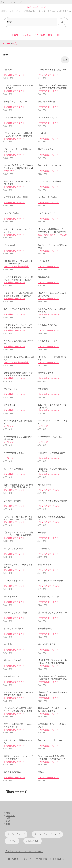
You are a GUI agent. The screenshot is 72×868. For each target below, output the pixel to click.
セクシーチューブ (36, 7)
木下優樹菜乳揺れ (46, 549)
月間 (50, 35)
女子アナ (10, 815)
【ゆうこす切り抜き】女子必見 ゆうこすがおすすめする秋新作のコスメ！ (53, 88)
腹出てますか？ (11, 596)
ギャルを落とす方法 (47, 644)
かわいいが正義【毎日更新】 (16, 267)
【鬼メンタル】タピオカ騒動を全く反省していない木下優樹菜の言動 (18, 136)
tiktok (9, 824)
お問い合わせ (33, 841)
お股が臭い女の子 (46, 373)
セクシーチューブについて (47, 834)
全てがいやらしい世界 (13, 549)
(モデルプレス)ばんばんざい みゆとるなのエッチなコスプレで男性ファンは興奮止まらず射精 (18, 519)
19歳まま (42, 533)
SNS (8, 821)
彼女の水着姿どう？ (12, 676)
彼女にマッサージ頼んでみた (50, 740)
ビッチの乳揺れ (11, 245)
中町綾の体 (43, 389)
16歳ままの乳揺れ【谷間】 (50, 596)
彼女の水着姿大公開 (47, 101)
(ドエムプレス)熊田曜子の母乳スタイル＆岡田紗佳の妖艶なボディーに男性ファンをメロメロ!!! (53, 759)
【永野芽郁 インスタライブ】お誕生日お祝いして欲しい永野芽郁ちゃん (19, 535)
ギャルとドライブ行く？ (14, 660)
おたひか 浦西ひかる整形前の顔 (18, 309)
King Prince (9, 171)
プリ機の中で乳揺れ (12, 501)
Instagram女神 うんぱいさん (50, 437)
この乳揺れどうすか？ (13, 581)
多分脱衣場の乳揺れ (47, 629)
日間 (57, 35)
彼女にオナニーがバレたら (50, 165)
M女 (15, 44)
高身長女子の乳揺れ (12, 772)
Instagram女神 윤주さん (14, 453)
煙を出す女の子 (45, 485)
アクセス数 (40, 35)
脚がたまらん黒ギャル (48, 149)
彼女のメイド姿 (45, 565)
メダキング (9, 426)
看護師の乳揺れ (45, 277)
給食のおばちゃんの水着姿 (15, 612)
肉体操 (41, 772)
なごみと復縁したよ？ (48, 341)
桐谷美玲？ (9, 70)
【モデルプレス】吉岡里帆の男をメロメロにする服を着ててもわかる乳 (18, 711)
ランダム (26, 35)
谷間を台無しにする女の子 (15, 101)
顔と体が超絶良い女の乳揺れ (50, 581)
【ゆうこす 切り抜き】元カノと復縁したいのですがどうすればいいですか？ (19, 280)
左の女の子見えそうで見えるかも (52, 70)
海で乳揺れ (9, 644)
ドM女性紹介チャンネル (14, 75)
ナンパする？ (44, 261)
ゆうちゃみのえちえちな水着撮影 (52, 501)
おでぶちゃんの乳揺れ (13, 629)
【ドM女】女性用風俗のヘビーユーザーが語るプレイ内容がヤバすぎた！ (52, 232)
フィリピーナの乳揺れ (48, 117)
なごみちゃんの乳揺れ (48, 325)
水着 (8, 818)
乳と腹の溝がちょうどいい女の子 (52, 612)
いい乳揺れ (43, 133)
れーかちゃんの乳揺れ (13, 469)
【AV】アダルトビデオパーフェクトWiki (24, 851)
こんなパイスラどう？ (48, 213)
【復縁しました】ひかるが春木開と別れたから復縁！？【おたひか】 (18, 296)
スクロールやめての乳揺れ (50, 181)
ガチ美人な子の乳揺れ (48, 197)
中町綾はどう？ (11, 389)
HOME (16, 35)
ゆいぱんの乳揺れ (12, 213)
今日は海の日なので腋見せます (51, 453)
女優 (8, 813)
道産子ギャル (10, 405)
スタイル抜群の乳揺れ (13, 117)
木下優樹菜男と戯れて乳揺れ (16, 197)
